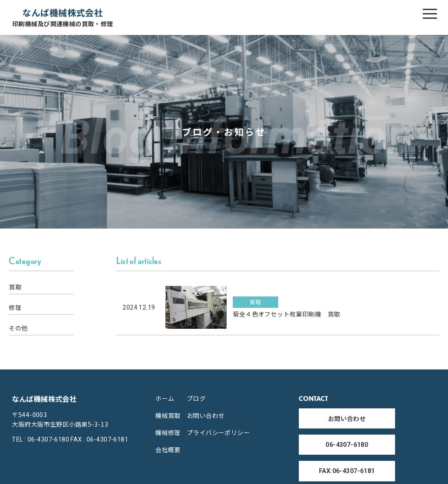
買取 (15, 287)
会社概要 (168, 449)
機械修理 (168, 432)
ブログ (196, 398)
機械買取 (168, 415)
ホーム (165, 398)
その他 (18, 328)
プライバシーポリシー (218, 432)
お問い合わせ (206, 415)
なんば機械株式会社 (63, 17)
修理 (15, 307)
